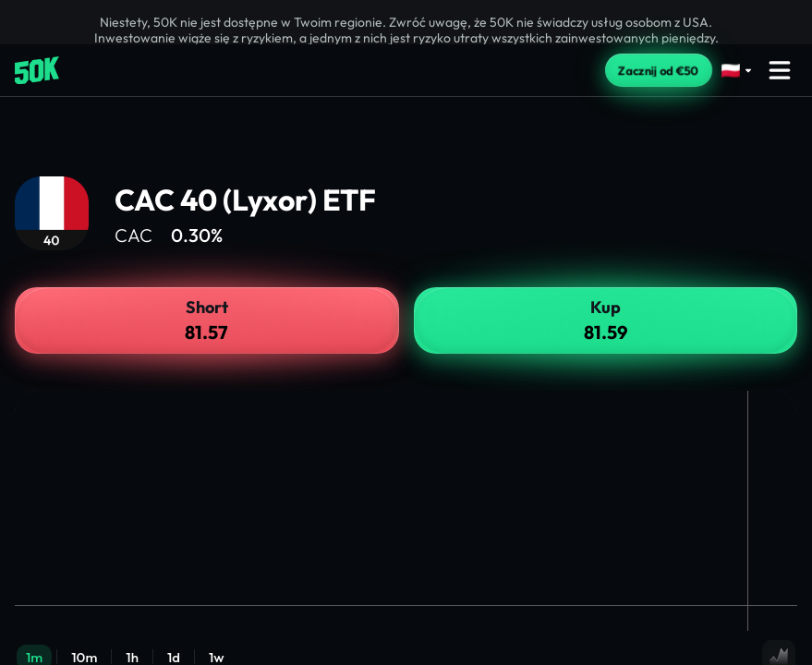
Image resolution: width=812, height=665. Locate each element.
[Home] (37, 71)
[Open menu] (780, 70)
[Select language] (737, 71)
